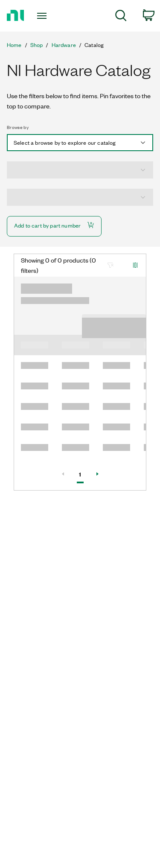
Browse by (18, 127)
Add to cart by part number (54, 225)
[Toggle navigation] (43, 16)
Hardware (64, 45)
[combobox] (80, 143)
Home (14, 45)
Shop (37, 45)
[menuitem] (121, 17)
